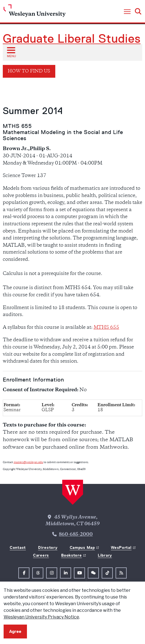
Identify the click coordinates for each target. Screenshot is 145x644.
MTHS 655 (106, 328)
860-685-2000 (76, 535)
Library (105, 555)
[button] (127, 12)
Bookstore (71, 555)
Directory (48, 547)
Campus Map (82, 547)
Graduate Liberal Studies (72, 39)
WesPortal (121, 547)
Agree (15, 631)
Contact (18, 547)
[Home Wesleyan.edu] (35, 12)
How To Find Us (29, 71)
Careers (41, 555)
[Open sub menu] (11, 52)
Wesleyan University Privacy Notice (41, 617)
